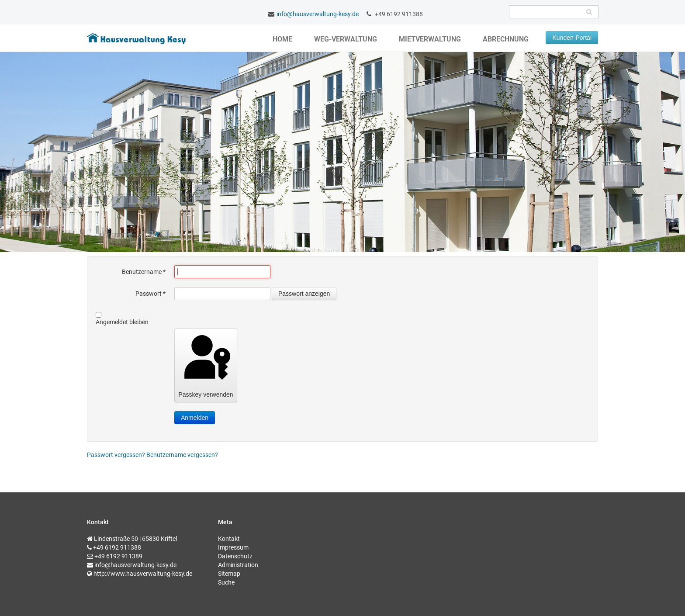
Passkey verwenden (206, 365)
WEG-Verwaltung (346, 39)
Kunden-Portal (572, 38)
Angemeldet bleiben (122, 322)
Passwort (150, 294)
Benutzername (144, 272)
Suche (226, 582)
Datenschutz (235, 556)
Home (282, 39)
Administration (238, 565)
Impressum (233, 547)
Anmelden (195, 418)
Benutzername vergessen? (182, 455)
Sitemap (229, 574)
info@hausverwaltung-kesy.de (318, 14)
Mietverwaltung (430, 39)
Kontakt (229, 539)
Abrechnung (506, 39)
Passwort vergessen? (117, 455)
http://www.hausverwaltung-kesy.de (143, 574)
